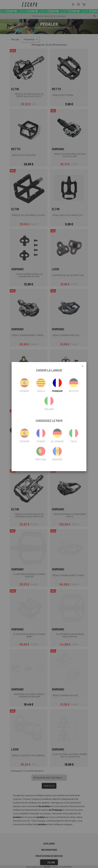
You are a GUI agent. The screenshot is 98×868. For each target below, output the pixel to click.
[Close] (83, 366)
